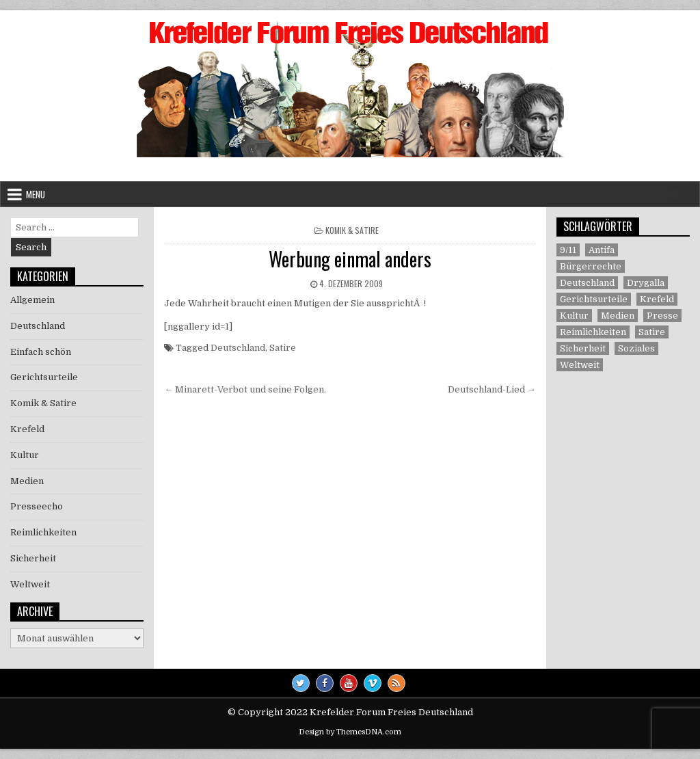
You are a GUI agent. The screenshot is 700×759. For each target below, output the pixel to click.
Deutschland (238, 348)
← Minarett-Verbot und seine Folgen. (245, 389)
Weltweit (30, 584)
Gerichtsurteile (44, 377)
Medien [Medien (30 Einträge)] (618, 316)
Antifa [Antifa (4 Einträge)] (602, 250)
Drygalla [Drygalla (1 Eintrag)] (646, 283)
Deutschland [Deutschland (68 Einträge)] (587, 283)
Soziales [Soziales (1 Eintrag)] (636, 348)
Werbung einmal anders (350, 259)
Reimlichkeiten (43, 532)
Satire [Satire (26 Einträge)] (652, 332)
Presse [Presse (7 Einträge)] (662, 316)
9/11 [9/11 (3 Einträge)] (568, 250)
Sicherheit (33, 558)
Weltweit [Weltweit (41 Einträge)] (580, 365)
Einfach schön (41, 352)
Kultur (25, 455)
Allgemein (32, 300)
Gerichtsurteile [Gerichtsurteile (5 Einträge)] (594, 299)
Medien (27, 481)
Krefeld (27, 429)
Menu (36, 194)
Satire (283, 348)
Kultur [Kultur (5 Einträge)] (574, 316)
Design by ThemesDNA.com (350, 732)
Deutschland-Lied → (492, 389)
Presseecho (37, 506)
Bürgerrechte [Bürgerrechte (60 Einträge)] (591, 266)
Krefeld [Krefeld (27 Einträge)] (657, 299)
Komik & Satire (352, 230)
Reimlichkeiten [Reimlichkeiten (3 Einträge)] (593, 332)
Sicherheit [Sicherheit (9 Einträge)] (583, 348)
